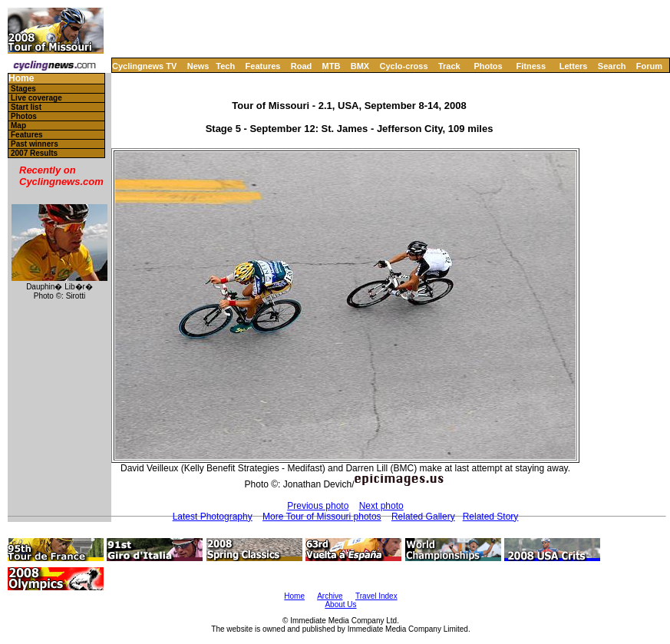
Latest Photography (213, 517)
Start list (26, 107)
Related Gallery (423, 517)
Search (612, 66)
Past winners (35, 144)
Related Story (491, 517)
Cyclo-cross (404, 66)
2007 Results (34, 153)
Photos (488, 66)
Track (449, 66)
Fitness (531, 66)
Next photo (381, 506)
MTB (332, 66)
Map (18, 125)
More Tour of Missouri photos (322, 517)
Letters (574, 66)
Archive (330, 596)
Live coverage (36, 98)
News (198, 66)
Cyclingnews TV (144, 66)
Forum (649, 66)
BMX (360, 66)
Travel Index (376, 596)
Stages (23, 89)
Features (263, 66)
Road (302, 66)
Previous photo (318, 506)
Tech (225, 66)
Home (21, 79)
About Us (340, 604)
